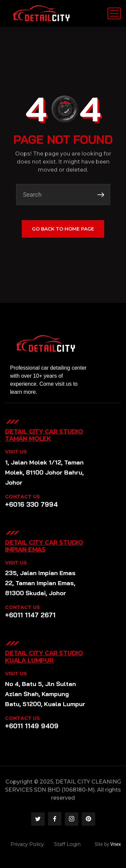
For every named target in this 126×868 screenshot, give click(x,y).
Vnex (116, 844)
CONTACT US (23, 497)
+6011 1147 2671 (30, 615)
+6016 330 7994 (31, 504)
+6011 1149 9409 (32, 726)
